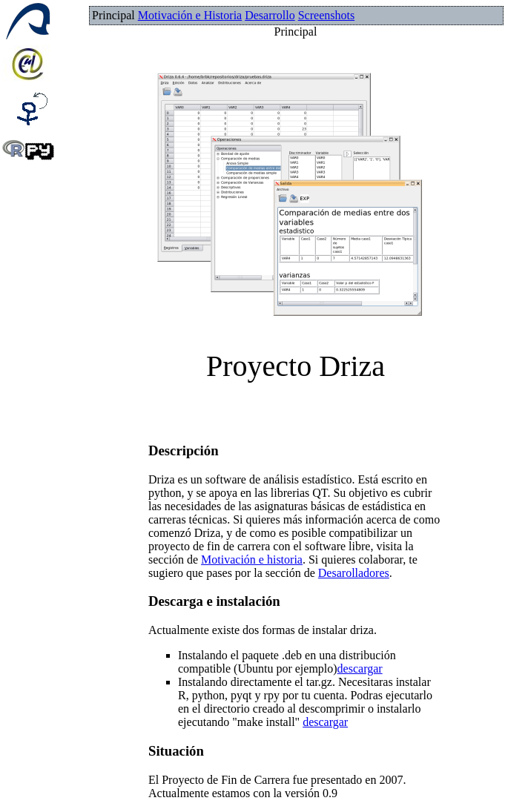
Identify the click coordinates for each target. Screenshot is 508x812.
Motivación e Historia (190, 15)
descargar (360, 669)
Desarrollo (270, 15)
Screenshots (326, 15)
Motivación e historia (252, 560)
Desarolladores (354, 573)
